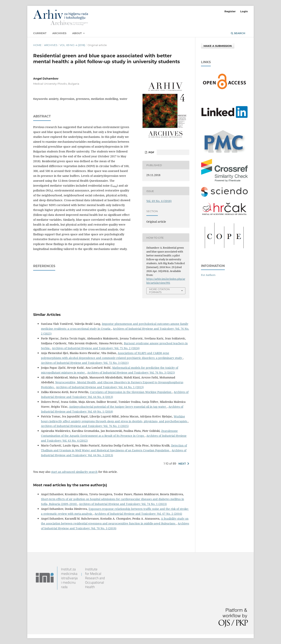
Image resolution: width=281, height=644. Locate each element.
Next (182, 464)
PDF (151, 152)
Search (238, 33)
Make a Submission (218, 46)
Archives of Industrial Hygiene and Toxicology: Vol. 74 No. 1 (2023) (123, 504)
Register (230, 11)
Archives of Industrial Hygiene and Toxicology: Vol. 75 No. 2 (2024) (96, 348)
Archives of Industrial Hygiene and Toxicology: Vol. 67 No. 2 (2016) (138, 514)
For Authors (208, 275)
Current (40, 33)
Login (244, 11)
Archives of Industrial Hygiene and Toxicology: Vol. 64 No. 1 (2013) (100, 387)
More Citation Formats (159, 291)
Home (37, 45)
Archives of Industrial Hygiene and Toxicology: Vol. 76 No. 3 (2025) (131, 372)
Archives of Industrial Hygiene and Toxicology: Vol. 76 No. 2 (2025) (85, 426)
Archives (59, 33)
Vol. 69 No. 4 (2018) (72, 45)
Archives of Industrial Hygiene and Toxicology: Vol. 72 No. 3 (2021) (85, 363)
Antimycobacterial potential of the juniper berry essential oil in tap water (118, 407)
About (77, 33)
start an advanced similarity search (74, 472)
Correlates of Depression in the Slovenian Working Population (131, 392)
